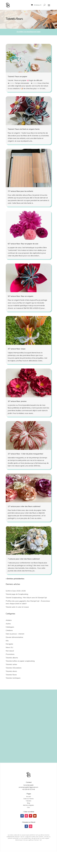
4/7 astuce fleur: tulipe (17, 349)
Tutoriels (28, 801)
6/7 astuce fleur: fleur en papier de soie (23, 244)
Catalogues (10, 627)
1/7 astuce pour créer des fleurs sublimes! (24, 506)
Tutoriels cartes (11, 664)
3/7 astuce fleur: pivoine (17, 401)
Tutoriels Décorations (14, 668)
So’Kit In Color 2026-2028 (16, 591)
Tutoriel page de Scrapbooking (17, 594)
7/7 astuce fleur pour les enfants (20, 191)
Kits (7, 641)
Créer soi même (28, 799)
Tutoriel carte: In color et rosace (17, 607)
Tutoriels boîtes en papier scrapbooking (20, 661)
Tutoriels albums (12, 658)
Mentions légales (28, 805)
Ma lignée (9, 644)
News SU (9, 647)
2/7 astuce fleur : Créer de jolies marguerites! (25, 454)
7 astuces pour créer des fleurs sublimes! (24, 559)
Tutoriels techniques (13, 678)
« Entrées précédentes (15, 579)
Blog (28, 803)
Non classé (10, 651)
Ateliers (9, 620)
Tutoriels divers (11, 671)
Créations (9, 630)
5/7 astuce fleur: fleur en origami (20, 296)
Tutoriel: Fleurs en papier (17, 77)
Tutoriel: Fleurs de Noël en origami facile (24, 129)
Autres (8, 624)
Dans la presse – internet (15, 634)
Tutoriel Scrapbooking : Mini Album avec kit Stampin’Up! (26, 598)
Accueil (28, 797)
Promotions (10, 654)
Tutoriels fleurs (11, 675)
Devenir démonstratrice (14, 637)
